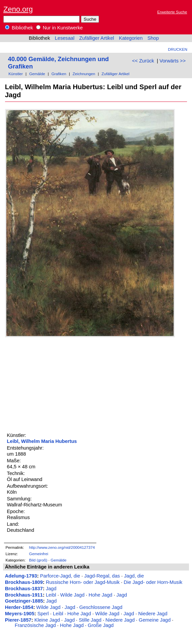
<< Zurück (143, 61)
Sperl (43, 614)
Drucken (178, 49)
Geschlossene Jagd (101, 607)
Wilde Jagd (72, 595)
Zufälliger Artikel (97, 38)
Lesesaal (65, 38)
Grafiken (59, 74)
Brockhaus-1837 (24, 589)
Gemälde (37, 74)
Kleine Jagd (47, 620)
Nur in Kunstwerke (60, 28)
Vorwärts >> (173, 61)
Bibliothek (19, 28)
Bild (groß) (38, 560)
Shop (153, 38)
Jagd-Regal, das (102, 576)
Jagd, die (134, 576)
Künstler (16, 74)
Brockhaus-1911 (24, 595)
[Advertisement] (55, 384)
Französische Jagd (35, 625)
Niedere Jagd (153, 614)
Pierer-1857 (18, 620)
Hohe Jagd (101, 595)
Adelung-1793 (21, 576)
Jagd (51, 589)
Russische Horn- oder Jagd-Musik (83, 582)
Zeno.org (18, 9)
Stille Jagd (90, 620)
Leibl (51, 595)
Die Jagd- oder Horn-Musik (153, 582)
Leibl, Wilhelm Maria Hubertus (42, 441)
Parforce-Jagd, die (60, 576)
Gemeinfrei (39, 554)
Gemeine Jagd (155, 620)
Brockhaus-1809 (24, 582)
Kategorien (131, 38)
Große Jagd (101, 625)
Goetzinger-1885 (24, 601)
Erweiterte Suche (172, 12)
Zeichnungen (84, 74)
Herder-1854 (19, 607)
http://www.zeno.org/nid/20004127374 (62, 547)
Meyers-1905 (20, 614)
